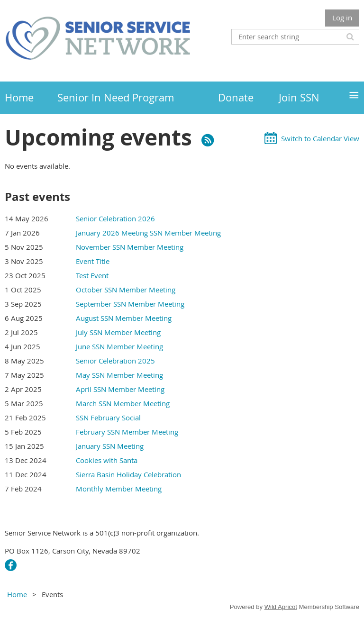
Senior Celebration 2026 (115, 218)
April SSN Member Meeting (120, 389)
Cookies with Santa (107, 460)
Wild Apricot (281, 607)
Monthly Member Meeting (119, 489)
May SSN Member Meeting (119, 375)
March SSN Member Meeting (123, 403)
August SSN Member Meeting (124, 318)
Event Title (93, 261)
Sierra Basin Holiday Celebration (128, 474)
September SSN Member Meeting (130, 304)
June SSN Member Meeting (119, 346)
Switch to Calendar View (320, 138)
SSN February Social (108, 418)
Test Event (92, 275)
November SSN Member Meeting (130, 247)
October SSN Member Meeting (126, 290)
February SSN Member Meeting (127, 432)
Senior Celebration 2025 (115, 361)
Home (17, 594)
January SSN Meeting (110, 446)
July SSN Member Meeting (118, 332)
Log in (342, 18)
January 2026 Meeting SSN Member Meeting (148, 233)
